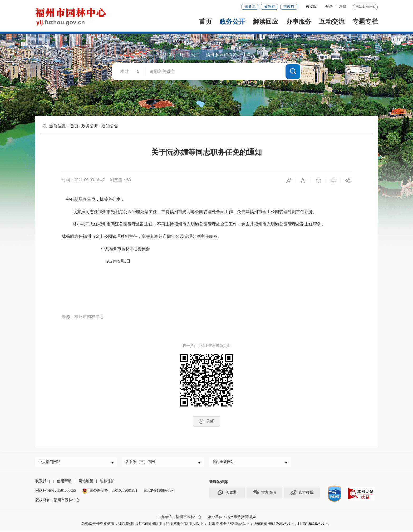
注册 (343, 6)
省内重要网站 (225, 463)
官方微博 (302, 494)
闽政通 (227, 494)
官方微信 (264, 494)
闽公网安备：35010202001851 (114, 492)
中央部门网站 (51, 463)
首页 (205, 22)
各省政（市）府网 (141, 463)
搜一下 (293, 71)
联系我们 (43, 483)
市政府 (289, 7)
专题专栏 (365, 22)
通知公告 (110, 126)
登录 (329, 6)
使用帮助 (64, 483)
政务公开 (232, 22)
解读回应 (265, 22)
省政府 (269, 7)
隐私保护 (107, 483)
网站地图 (86, 483)
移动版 (311, 6)
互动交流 (332, 22)
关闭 (206, 421)
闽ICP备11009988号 (159, 492)
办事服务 (299, 22)
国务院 (250, 7)
